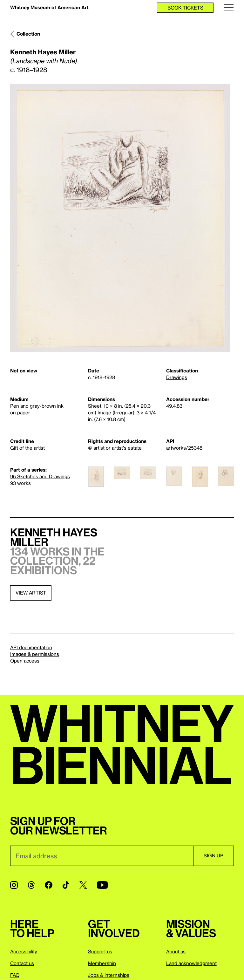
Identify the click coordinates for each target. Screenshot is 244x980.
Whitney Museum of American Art (49, 7)
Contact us (22, 963)
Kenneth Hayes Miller (43, 52)
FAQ (15, 975)
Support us (100, 951)
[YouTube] (102, 885)
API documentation (31, 647)
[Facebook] (49, 885)
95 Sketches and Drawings (40, 476)
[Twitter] (83, 885)
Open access (25, 661)
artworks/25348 (184, 448)
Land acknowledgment (191, 963)
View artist (31, 593)
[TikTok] (66, 885)
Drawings (177, 377)
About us (176, 951)
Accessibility (24, 951)
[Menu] (229, 7)
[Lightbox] (120, 218)
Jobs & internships (109, 975)
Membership (102, 963)
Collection (28, 34)
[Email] (102, 856)
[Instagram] (14, 885)
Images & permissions (35, 654)
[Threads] (31, 885)
